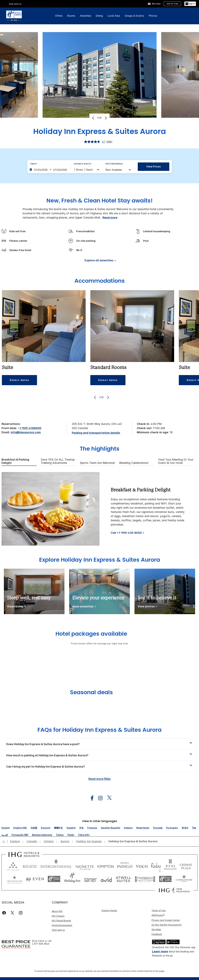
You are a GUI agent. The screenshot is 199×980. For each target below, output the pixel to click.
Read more (110, 218)
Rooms (71, 16)
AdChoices (158, 915)
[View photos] (147, 607)
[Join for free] (172, 4)
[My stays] (154, 4)
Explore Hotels (109, 910)
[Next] (105, 118)
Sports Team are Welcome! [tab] (97, 463)
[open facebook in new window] (90, 798)
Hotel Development (62, 925)
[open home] (5, 842)
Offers (59, 16)
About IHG (57, 911)
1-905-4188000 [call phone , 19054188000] (30, 428)
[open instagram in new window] (99, 798)
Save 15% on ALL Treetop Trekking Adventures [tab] (58, 461)
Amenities (86, 16)
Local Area (114, 16)
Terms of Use (159, 910)
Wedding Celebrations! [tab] (134, 463)
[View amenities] (84, 607)
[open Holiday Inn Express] (89, 841)
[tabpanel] (99, 509)
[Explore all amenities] (100, 261)
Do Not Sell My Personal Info (167, 925)
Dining (99, 16)
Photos (153, 16)
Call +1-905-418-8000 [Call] (126, 533)
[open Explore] (16, 841)
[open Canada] (32, 841)
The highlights (100, 449)
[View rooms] (16, 607)
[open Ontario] (49, 841)
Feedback (157, 934)
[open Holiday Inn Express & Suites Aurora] (132, 841)
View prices (154, 167)
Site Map (156, 929)
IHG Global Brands (61, 921)
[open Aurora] (65, 841)
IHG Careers (58, 916)
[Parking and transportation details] (96, 433)
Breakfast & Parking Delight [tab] (15, 461)
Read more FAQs (100, 779)
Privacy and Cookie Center (166, 920)
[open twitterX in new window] (108, 798)
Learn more (160, 951)
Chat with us (15, 4)
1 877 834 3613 (41, 944)
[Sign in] (190, 4)
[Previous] (94, 118)
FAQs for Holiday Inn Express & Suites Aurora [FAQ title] (99, 730)
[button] (99, 744)
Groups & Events (134, 16)
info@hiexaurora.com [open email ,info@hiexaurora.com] (26, 432)
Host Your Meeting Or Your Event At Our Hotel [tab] (176, 461)
